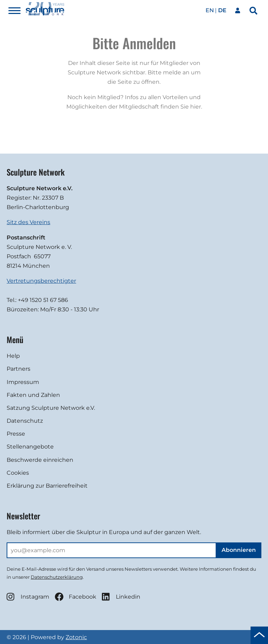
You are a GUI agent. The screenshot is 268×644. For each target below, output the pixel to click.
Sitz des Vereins (28, 222)
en (210, 10)
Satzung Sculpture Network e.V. (51, 408)
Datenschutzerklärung (57, 577)
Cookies (18, 473)
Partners (18, 369)
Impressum (23, 382)
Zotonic (76, 637)
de (222, 10)
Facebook (76, 597)
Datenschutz (25, 421)
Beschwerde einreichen (40, 460)
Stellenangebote (30, 447)
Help (13, 356)
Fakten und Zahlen (33, 395)
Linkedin (121, 597)
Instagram (28, 597)
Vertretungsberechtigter (41, 281)
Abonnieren (239, 550)
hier (196, 107)
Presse (16, 434)
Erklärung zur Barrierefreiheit (47, 486)
